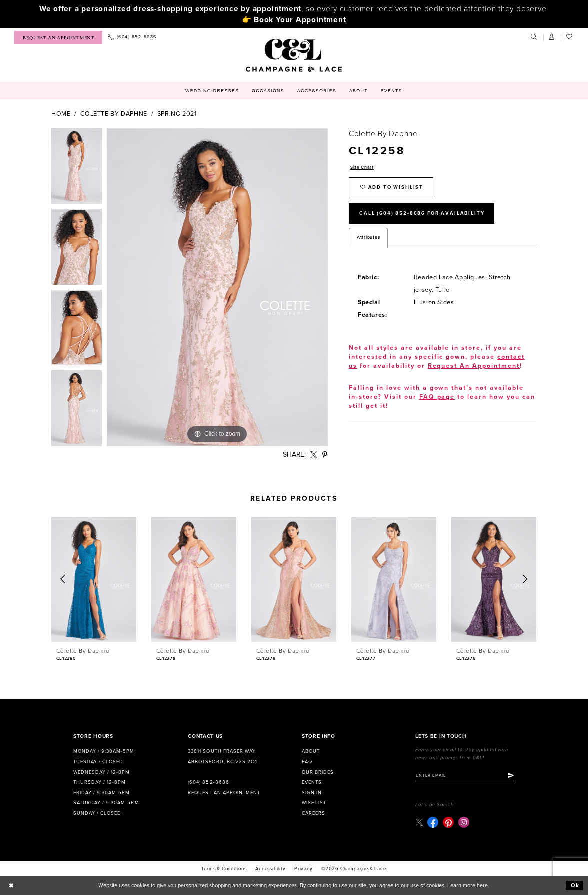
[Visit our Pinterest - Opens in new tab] (448, 822)
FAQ (307, 762)
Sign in (312, 793)
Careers (314, 813)
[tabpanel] (77, 169)
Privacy (304, 869)
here (482, 886)
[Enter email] (465, 776)
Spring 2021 (177, 114)
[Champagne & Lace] (294, 55)
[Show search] (534, 37)
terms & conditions (224, 869)
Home (61, 114)
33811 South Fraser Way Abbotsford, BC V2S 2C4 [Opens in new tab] (222, 757)
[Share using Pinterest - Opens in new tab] (325, 455)
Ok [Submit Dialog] (575, 886)
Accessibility (270, 869)
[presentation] (94, 580)
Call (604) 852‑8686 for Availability (422, 213)
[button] (552, 37)
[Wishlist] (570, 37)
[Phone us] (132, 37)
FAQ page (437, 397)
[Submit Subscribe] (511, 776)
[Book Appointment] (58, 37)
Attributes (368, 237)
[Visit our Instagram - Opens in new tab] (464, 822)
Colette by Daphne (114, 114)
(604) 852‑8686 (208, 782)
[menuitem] (58, 37)
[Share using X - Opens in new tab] (314, 455)
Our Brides (318, 772)
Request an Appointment (224, 793)
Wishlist (314, 803)
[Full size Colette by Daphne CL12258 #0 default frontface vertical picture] (217, 287)
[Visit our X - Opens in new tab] (419, 822)
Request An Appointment (474, 366)
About (311, 751)
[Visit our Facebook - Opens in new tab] (433, 822)
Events (312, 782)
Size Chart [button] (362, 167)
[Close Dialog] (11, 886)
